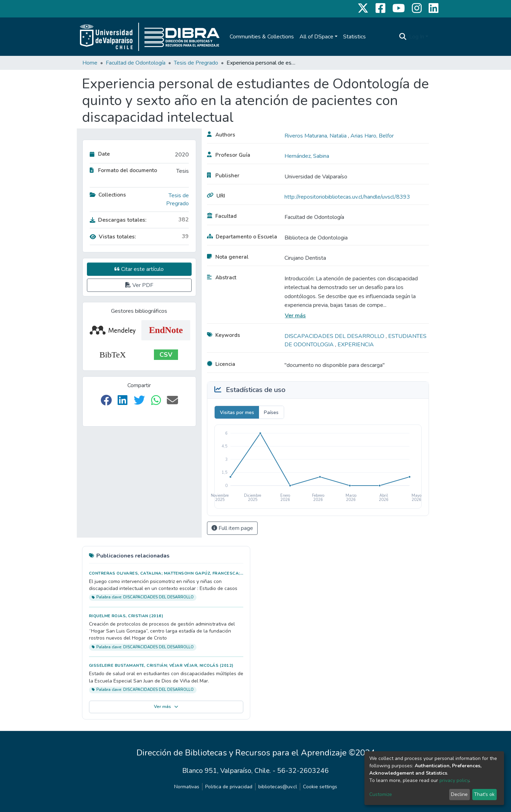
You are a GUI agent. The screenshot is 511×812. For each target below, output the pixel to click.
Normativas (187, 787)
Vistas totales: (113, 237)
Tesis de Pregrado (196, 63)
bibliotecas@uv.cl (278, 787)
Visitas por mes (237, 412)
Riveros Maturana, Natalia (316, 136)
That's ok (484, 794)
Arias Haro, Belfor (372, 136)
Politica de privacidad (229, 787)
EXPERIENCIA (356, 345)
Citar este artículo (139, 269)
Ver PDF (139, 285)
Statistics (354, 37)
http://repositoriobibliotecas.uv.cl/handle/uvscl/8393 (347, 197)
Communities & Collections (262, 37)
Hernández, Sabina (307, 156)
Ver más (295, 316)
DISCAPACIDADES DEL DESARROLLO (335, 336)
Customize (381, 794)
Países (271, 412)
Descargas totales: (118, 220)
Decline (459, 794)
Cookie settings (320, 787)
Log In (417, 37)
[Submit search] (403, 37)
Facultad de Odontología (136, 63)
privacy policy (454, 780)
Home (90, 63)
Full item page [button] (232, 528)
